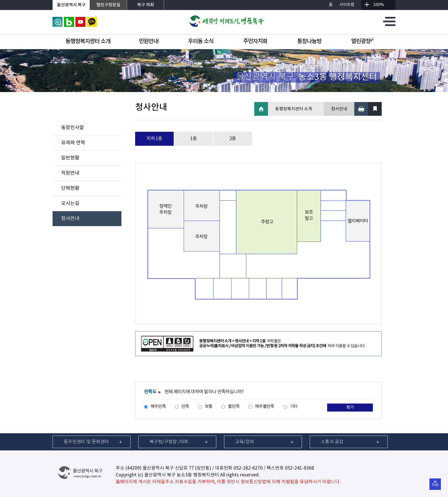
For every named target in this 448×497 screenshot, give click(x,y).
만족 (185, 407)
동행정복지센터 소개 (88, 41)
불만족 (234, 407)
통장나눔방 (309, 41)
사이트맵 (347, 5)
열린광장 (363, 41)
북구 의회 (146, 5)
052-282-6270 (248, 468)
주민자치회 (255, 41)
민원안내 (149, 41)
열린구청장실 (108, 5)
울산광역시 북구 (71, 5)
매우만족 (158, 407)
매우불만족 (265, 407)
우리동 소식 (201, 41)
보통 (209, 407)
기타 (294, 407)
